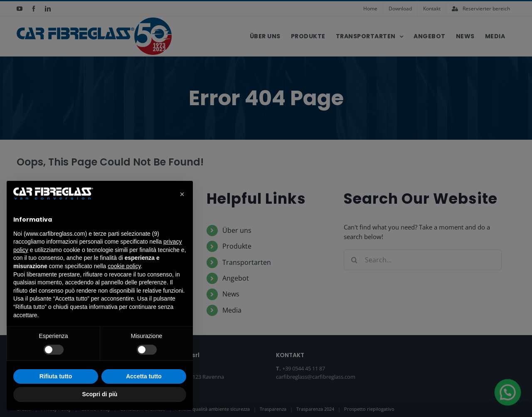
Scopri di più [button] (100, 394)
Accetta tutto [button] (144, 376)
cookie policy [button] (124, 266)
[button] (182, 194)
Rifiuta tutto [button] (56, 376)
